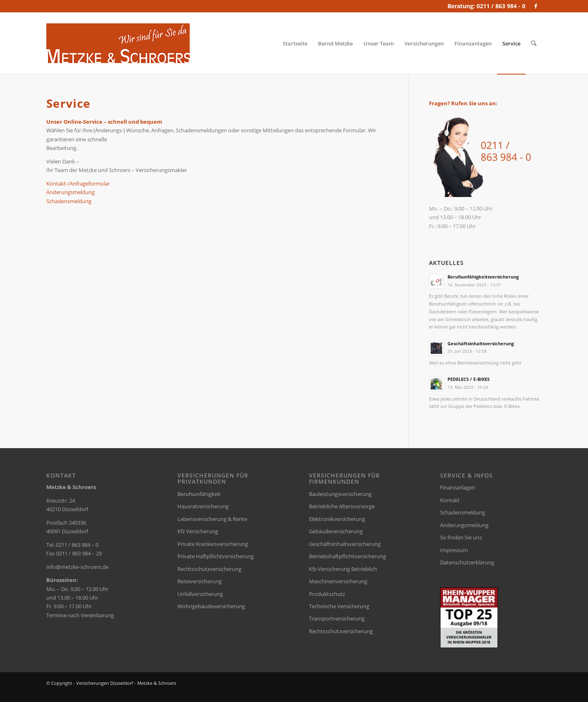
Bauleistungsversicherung (340, 494)
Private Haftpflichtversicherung (216, 556)
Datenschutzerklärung (467, 562)
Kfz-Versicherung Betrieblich (343, 569)
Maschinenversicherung (338, 581)
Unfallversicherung (200, 594)
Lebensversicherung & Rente (212, 519)
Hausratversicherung (203, 506)
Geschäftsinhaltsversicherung (481, 343)
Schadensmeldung (69, 201)
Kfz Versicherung (198, 531)
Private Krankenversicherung (213, 544)
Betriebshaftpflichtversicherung (347, 556)
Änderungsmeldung (70, 192)
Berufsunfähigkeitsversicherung (483, 277)
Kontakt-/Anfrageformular (78, 183)
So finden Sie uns (461, 537)
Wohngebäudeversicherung (211, 606)
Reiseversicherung (200, 581)
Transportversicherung (337, 618)
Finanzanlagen (458, 487)
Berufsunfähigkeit (199, 494)
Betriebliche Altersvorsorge (342, 506)
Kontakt (450, 500)
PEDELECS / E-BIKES (469, 379)
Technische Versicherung (339, 606)
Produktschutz (327, 594)
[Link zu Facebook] (536, 6)
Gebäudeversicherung (336, 531)
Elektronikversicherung (337, 519)
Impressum (454, 550)
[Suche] (534, 43)
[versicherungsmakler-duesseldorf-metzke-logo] (118, 43)
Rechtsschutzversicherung (209, 569)
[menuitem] (295, 43)
